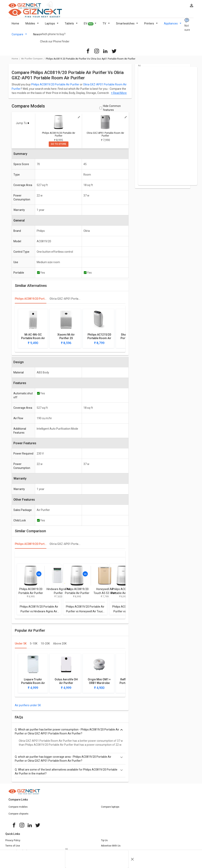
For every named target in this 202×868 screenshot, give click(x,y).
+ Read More (119, 95)
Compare (19, 37)
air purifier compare (32, 61)
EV (90, 26)
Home (15, 26)
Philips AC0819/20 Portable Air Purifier (55, 87)
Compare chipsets (18, 816)
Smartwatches (127, 26)
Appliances (173, 26)
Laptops (52, 26)
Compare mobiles (18, 809)
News (37, 37)
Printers (151, 26)
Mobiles (32, 26)
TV (106, 26)
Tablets (71, 26)
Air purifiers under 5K (28, 708)
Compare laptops (110, 809)
